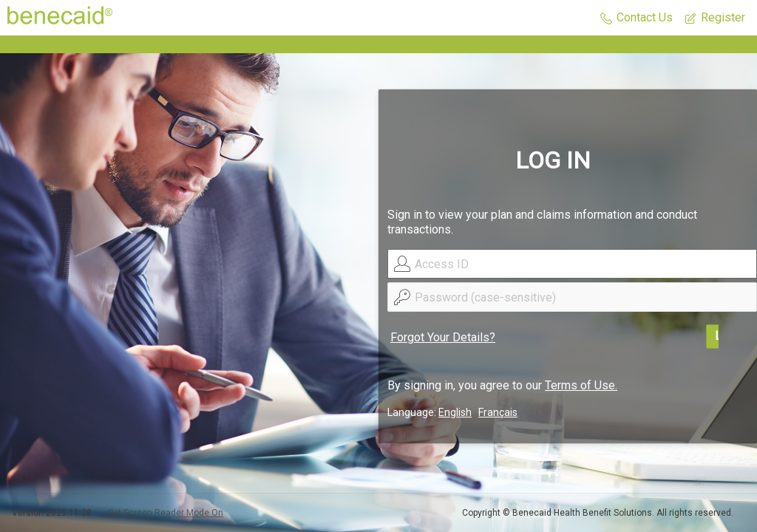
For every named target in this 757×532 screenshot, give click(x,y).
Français (498, 412)
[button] (637, 18)
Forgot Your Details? (443, 337)
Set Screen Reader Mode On (166, 513)
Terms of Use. (581, 385)
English (455, 412)
